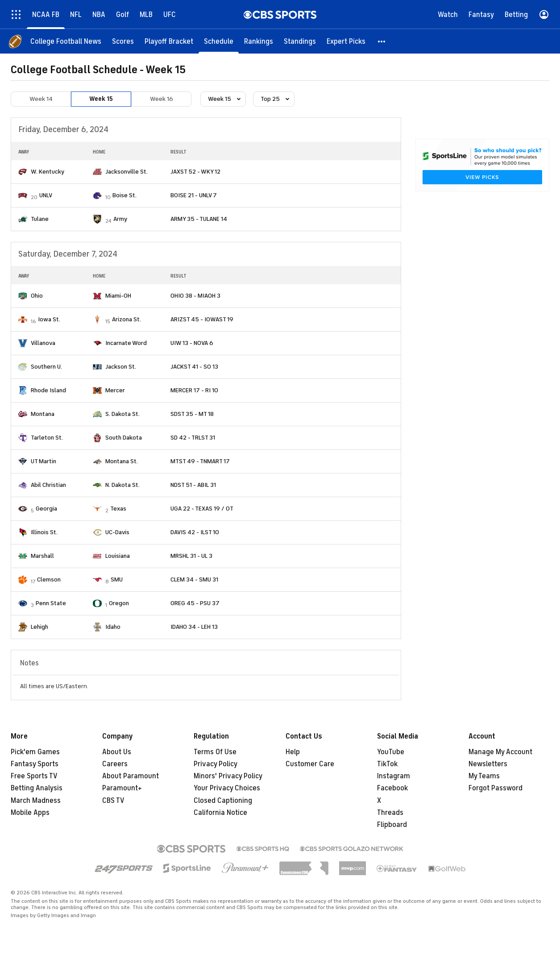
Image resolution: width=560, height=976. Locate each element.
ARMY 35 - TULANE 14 (199, 219)
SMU (117, 579)
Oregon (119, 603)
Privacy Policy (216, 764)
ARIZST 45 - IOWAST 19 (202, 319)
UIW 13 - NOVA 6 (192, 343)
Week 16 (162, 99)
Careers (115, 764)
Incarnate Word (126, 343)
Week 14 (41, 99)
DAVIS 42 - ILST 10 (195, 532)
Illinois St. (44, 532)
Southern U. (46, 367)
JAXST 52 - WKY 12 (195, 172)
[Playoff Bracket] (169, 41)
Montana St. (122, 461)
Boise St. (124, 195)
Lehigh (39, 627)
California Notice (220, 813)
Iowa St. (49, 319)
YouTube (391, 752)
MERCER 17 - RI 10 (194, 390)
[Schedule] (219, 41)
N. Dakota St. (122, 485)
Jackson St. (121, 367)
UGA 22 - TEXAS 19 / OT (202, 509)
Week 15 (101, 99)
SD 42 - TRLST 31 (193, 438)
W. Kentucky (48, 172)
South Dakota (124, 438)
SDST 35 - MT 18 (192, 414)
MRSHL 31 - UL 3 (191, 556)
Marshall (42, 556)
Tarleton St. (47, 438)
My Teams (484, 776)
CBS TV (113, 801)
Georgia (46, 509)
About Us (117, 752)
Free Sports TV (34, 776)
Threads (390, 813)
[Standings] (300, 41)
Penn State (51, 603)
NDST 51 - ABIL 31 (193, 485)
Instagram (394, 776)
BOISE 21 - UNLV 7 (194, 195)
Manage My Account (500, 752)
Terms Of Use (215, 752)
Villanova (43, 343)
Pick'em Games (35, 752)
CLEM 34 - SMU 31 (194, 579)
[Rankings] (259, 41)
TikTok (387, 764)
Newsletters (488, 764)
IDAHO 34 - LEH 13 (194, 627)
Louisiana (118, 556)
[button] (382, 41)
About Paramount (131, 776)
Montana (43, 414)
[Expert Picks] (346, 41)
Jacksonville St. (127, 172)
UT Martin (44, 461)
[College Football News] (66, 41)
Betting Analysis (37, 788)
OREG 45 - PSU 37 (195, 603)
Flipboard (392, 825)
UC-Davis (117, 532)
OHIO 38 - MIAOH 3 (195, 296)
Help (293, 752)
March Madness (36, 801)
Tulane (40, 219)
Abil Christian (48, 485)
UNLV (46, 195)
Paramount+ (122, 788)
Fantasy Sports (35, 764)
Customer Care (310, 764)
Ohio (37, 296)
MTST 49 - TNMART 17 (200, 461)
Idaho (113, 627)
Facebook (392, 788)
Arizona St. (127, 319)
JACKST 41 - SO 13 (194, 367)
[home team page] (23, 172)
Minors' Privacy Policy (228, 776)
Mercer (115, 390)
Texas (118, 509)
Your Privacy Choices (227, 788)
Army (120, 219)
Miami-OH (118, 296)
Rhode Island (48, 390)
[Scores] (123, 41)
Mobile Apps (30, 813)
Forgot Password (496, 788)
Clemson (49, 579)
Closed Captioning (223, 801)
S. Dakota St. (122, 414)
